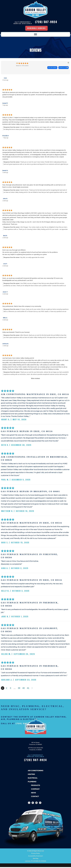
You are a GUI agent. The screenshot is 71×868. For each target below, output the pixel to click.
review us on (63, 68)
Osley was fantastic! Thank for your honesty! (16, 333)
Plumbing (32, 782)
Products (36, 786)
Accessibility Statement (35, 857)
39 (19, 689)
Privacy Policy (36, 854)
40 (23, 689)
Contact (35, 797)
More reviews (35, 379)
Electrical (33, 779)
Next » (32, 689)
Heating (31, 775)
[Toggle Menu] (35, 35)
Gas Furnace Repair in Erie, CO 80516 (27, 432)
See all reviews (52, 68)
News (34, 794)
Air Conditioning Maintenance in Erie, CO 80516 (35, 395)
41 (28, 689)
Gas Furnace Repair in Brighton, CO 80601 (30, 492)
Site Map (36, 859)
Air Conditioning (36, 771)
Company (35, 790)
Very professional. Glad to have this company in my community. (22, 307)
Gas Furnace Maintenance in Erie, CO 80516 (31, 524)
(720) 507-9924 (36, 761)
